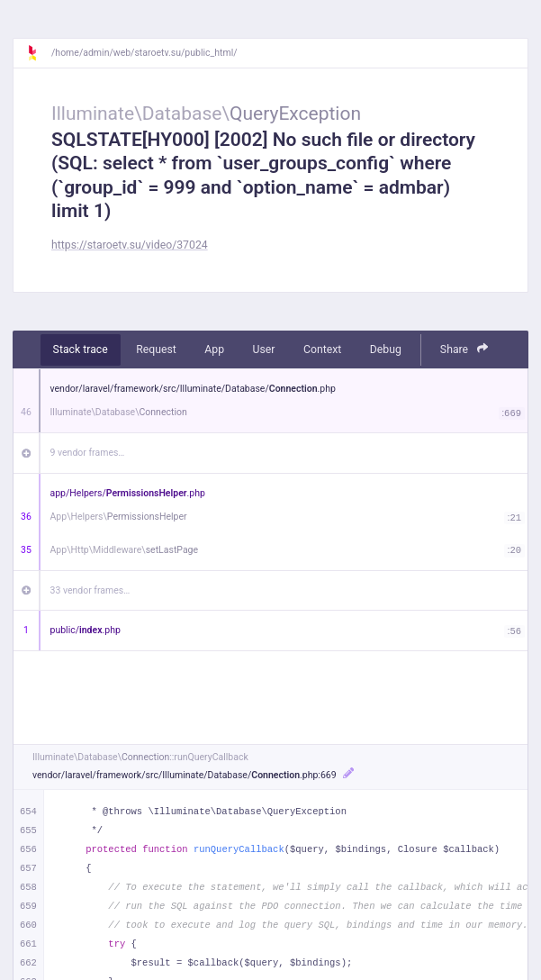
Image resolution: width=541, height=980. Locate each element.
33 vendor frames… (90, 590)
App (214, 349)
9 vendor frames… (88, 453)
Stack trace (81, 349)
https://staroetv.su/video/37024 (130, 245)
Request (156, 349)
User (264, 349)
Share (464, 349)
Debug (386, 349)
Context (322, 349)
